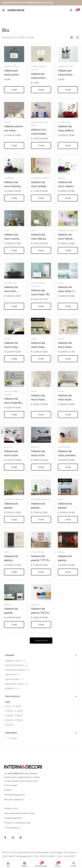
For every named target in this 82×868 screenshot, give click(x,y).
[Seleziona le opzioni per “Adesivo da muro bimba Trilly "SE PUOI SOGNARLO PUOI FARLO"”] (41, 198)
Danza (34, 231)
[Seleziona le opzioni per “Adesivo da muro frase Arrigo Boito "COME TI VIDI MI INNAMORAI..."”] (68, 359)
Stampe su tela (15, 661)
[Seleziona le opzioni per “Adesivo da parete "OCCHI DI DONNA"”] (41, 625)
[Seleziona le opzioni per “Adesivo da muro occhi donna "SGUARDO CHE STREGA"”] (41, 467)
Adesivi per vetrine (17, 684)
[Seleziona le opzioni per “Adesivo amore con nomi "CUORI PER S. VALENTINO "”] (14, 145)
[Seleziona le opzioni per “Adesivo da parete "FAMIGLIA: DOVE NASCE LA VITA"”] (14, 625)
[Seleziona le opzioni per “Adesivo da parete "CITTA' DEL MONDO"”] (41, 572)
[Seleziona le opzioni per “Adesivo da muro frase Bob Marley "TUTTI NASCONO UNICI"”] (14, 415)
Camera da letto (12, 67)
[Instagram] (13, 838)
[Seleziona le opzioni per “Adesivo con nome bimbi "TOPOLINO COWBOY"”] (41, 145)
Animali (61, 178)
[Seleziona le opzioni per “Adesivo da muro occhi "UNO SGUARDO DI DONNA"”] (14, 467)
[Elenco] (72, 37)
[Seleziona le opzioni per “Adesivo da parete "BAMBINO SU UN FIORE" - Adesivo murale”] (41, 519)
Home (60, 500)
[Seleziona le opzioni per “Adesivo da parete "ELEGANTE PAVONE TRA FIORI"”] (68, 572)
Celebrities (9, 178)
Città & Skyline (37, 552)
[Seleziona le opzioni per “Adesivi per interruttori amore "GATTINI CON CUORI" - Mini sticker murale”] (68, 90)
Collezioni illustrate (17, 665)
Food (7, 231)
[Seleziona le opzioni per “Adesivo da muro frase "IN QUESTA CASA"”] (41, 306)
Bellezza (8, 447)
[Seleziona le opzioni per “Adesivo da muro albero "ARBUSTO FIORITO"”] (68, 145)
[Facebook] (5, 838)
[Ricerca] (71, 10)
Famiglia (8, 605)
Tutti (7, 702)
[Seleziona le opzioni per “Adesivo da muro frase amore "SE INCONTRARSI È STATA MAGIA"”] (41, 359)
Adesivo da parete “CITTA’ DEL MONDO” (40, 560)
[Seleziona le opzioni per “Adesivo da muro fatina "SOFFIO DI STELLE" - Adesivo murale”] (68, 250)
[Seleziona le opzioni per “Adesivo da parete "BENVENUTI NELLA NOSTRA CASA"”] (14, 572)
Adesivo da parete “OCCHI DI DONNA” (40, 613)
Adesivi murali (15, 679)
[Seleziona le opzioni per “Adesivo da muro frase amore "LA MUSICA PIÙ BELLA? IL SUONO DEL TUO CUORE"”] (14, 359)
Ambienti (12, 688)
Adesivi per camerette (41, 178)
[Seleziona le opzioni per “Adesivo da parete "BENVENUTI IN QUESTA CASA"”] (68, 519)
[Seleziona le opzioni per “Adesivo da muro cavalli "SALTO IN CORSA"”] (68, 198)
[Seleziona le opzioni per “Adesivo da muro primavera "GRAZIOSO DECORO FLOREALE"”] (68, 467)
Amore (7, 122)
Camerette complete (17, 670)
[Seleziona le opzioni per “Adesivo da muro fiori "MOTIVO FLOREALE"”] (14, 306)
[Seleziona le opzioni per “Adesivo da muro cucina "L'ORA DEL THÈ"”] (14, 250)
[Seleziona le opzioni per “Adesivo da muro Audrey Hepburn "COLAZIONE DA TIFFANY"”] (14, 198)
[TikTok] (21, 838)
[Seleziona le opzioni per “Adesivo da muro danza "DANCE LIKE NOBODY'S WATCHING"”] (41, 250)
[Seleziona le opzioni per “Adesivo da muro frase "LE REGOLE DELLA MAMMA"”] (68, 306)
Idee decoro (13, 675)
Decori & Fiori (64, 122)
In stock (13, 738)
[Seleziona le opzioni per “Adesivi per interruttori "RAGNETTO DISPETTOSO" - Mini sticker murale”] (41, 90)
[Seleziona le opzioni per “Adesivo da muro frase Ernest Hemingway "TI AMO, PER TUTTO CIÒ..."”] (41, 415)
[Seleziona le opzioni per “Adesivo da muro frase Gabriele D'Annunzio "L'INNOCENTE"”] (68, 415)
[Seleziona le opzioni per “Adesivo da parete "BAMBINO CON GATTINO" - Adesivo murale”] (14, 519)
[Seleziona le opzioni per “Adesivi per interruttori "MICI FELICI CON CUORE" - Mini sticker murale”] (14, 90)
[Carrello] (77, 10)
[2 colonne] (78, 37)
